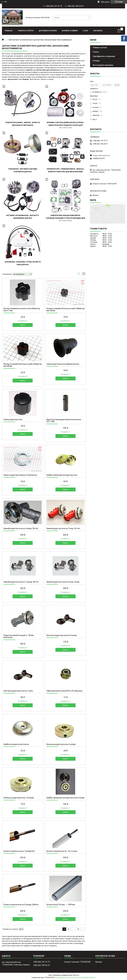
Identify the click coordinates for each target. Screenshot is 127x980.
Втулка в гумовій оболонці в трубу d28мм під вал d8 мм (65, 310)
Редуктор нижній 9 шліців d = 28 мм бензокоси (19, 636)
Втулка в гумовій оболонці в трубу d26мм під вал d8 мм (23, 365)
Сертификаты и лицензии (104, 56)
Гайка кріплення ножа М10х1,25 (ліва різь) (64, 691)
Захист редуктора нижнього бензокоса (20, 475)
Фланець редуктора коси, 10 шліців (19, 798)
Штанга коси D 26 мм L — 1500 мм (61, 905)
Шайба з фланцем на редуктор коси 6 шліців (65, 798)
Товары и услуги (26, 31)
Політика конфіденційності (86, 978)
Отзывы (96, 61)
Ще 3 (95, 119)
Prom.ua (76, 975)
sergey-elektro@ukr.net (101, 155)
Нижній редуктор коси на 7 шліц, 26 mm (63, 528)
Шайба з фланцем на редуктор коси (62, 475)
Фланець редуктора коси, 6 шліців (61, 744)
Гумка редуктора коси (13, 419)
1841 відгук (105, 2)
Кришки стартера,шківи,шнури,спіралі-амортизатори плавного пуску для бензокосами (66, 125)
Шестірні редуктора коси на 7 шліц (18, 691)
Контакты (98, 31)
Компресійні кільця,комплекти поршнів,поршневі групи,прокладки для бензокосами (66, 218)
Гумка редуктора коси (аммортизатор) (63, 364)
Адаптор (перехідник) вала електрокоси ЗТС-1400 (64, 421)
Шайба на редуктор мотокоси (16, 744)
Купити (23, 325)
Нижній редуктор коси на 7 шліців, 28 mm (21, 582)
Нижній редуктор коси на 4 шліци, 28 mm (21, 528)
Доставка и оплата (48, 31)
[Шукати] (89, 18)
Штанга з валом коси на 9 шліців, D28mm (21, 905)
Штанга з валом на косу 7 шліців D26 (19, 851)
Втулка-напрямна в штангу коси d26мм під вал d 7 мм (22, 310)
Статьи (96, 52)
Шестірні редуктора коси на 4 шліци (62, 635)
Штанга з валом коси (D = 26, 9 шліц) (62, 851)
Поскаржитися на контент (65, 978)
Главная (8, 31)
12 (78, 929)
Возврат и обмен (70, 31)
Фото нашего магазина (103, 65)
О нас (86, 31)
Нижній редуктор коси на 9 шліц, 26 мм (63, 582)
